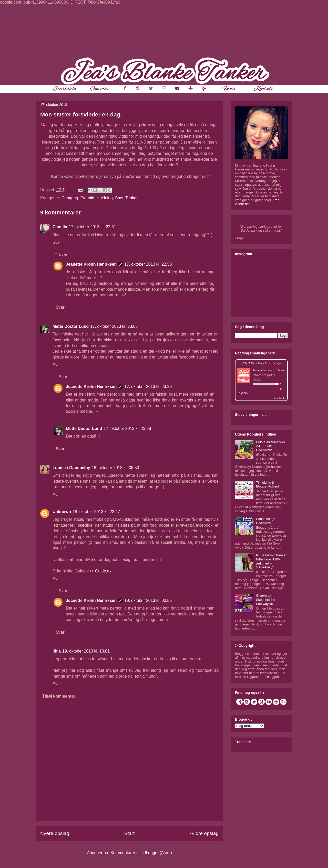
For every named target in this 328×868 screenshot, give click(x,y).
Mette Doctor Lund (71, 326)
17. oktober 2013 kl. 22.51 (92, 227)
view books (280, 398)
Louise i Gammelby (71, 468)
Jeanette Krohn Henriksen (91, 264)
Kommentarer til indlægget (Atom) (141, 853)
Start (130, 833)
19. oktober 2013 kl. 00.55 (148, 600)
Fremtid (87, 198)
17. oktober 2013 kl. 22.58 (148, 264)
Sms (119, 198)
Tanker (131, 198)
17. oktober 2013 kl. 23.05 (114, 326)
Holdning (105, 198)
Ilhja (57, 651)
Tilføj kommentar (59, 696)
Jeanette (258, 370)
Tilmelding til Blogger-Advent (268, 485)
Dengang (70, 198)
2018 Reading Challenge (261, 363)
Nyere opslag (55, 833)
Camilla (60, 227)
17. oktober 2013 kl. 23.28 (127, 428)
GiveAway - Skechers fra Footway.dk (265, 600)
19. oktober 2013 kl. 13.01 (86, 651)
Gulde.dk (103, 571)
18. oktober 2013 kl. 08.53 (115, 468)
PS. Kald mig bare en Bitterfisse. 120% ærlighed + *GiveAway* (272, 561)
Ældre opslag (204, 833)
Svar (57, 242)
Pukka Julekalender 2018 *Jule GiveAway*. (270, 446)
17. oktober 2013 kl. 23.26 (148, 387)
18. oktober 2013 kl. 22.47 (96, 512)
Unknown (62, 512)
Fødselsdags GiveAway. (265, 521)
